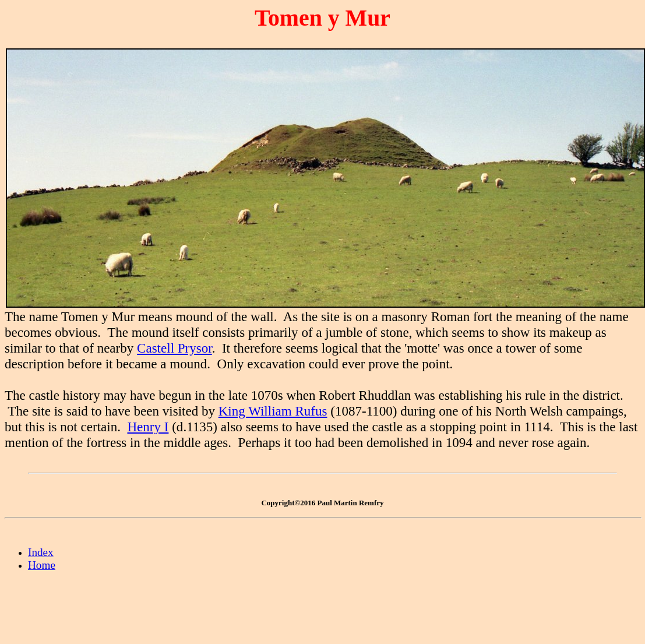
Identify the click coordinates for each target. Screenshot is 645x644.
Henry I (148, 427)
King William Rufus (273, 411)
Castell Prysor (175, 348)
